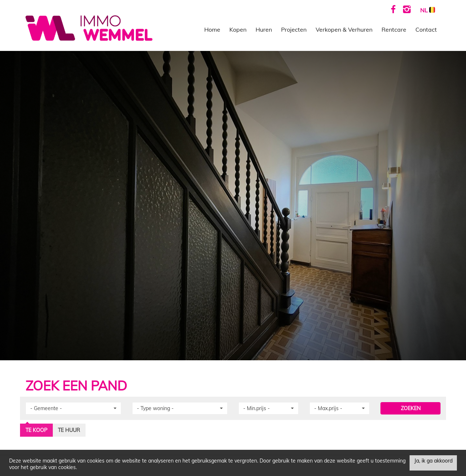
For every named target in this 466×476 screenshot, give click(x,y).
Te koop (36, 430)
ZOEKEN (411, 408)
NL (428, 10)
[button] (73, 408)
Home (212, 29)
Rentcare (394, 29)
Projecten (294, 29)
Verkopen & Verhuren (344, 29)
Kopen (238, 29)
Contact (426, 29)
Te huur (69, 430)
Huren (264, 29)
